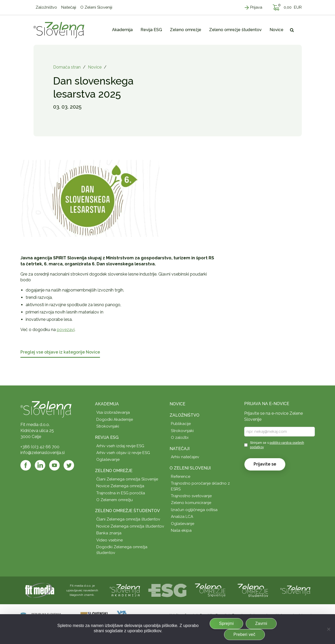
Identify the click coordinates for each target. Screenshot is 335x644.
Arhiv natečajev (185, 457)
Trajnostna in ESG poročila (121, 493)
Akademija (107, 404)
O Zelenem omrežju (115, 500)
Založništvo (185, 415)
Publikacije (181, 424)
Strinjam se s (277, 445)
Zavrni (261, 623)
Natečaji (180, 449)
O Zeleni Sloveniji (190, 468)
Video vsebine (110, 540)
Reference (181, 477)
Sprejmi (226, 623)
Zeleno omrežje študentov (127, 511)
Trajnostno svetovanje (191, 496)
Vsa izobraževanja (113, 412)
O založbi (180, 438)
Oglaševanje (108, 460)
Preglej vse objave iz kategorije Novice (60, 352)
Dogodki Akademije (115, 419)
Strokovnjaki (108, 426)
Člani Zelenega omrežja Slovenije (127, 479)
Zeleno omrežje (114, 471)
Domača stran (67, 67)
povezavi (66, 330)
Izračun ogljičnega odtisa (194, 510)
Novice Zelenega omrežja (120, 486)
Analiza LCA (182, 517)
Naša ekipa (181, 530)
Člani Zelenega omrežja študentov (128, 519)
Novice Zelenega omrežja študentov (130, 526)
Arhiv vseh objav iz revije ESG (123, 453)
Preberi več (244, 634)
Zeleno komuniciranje (191, 503)
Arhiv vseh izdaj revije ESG (120, 446)
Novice (95, 67)
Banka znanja (109, 533)
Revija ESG (107, 437)
